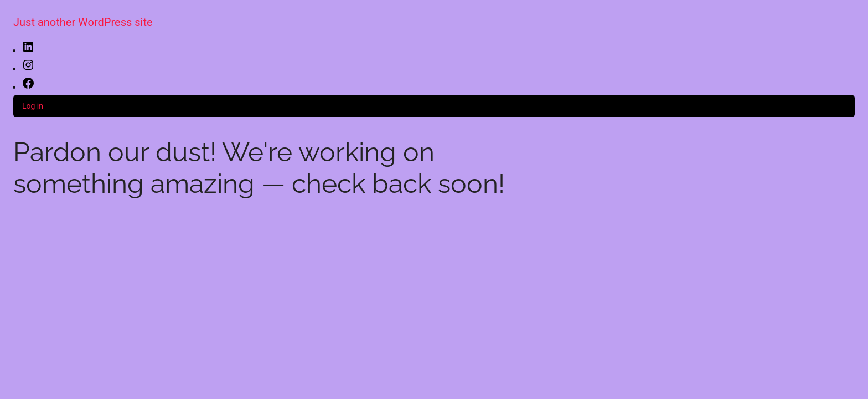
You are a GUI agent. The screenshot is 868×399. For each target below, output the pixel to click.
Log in (33, 106)
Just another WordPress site (83, 22)
